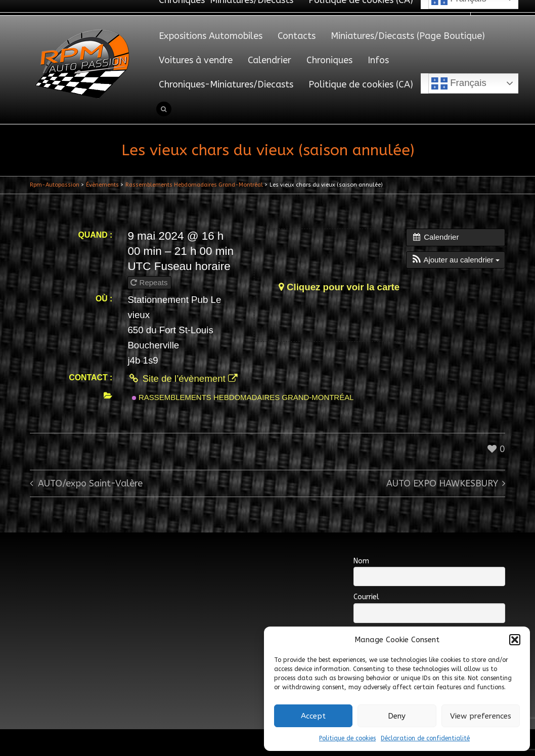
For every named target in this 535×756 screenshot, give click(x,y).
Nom (361, 561)
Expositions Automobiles (211, 36)
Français (459, 83)
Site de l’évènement (183, 379)
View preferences (481, 716)
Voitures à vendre (196, 60)
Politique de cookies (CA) (361, 84)
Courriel (366, 597)
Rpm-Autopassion (55, 185)
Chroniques (329, 60)
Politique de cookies (347, 738)
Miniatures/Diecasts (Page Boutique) (408, 36)
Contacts (297, 36)
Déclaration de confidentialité (425, 738)
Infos (378, 60)
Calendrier (270, 60)
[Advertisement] (214, 570)
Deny (397, 716)
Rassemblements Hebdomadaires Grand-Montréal (243, 397)
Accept (313, 716)
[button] (515, 640)
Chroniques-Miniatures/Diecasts (226, 84)
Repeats (150, 282)
